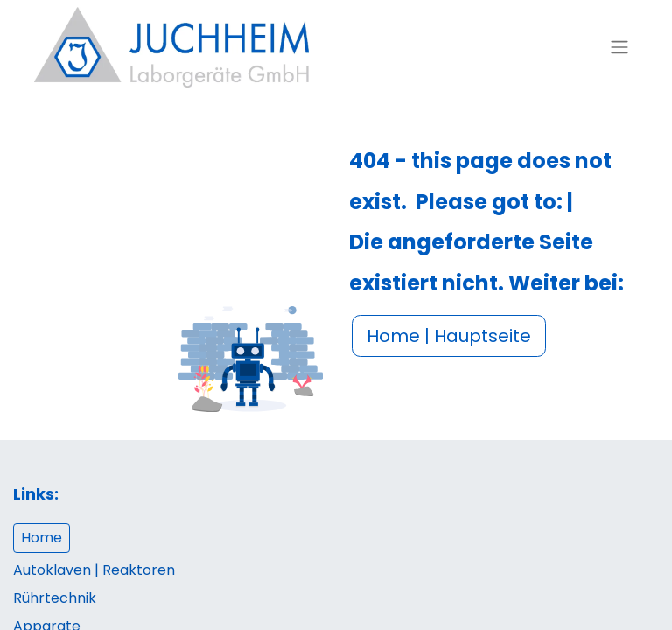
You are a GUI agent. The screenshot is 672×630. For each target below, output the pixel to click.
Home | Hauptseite (449, 336)
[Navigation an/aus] (619, 48)
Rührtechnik (55, 598)
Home (42, 538)
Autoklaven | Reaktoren (94, 570)
